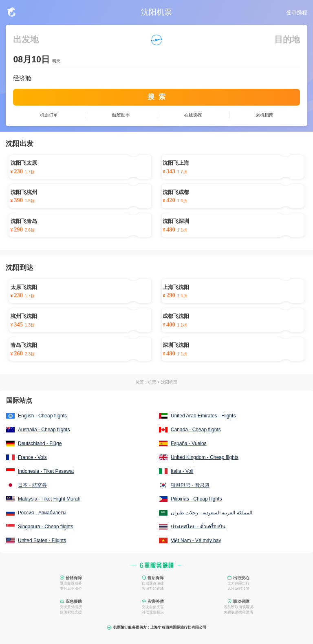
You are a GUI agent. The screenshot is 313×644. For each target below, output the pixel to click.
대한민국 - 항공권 (190, 485)
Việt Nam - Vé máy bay (196, 540)
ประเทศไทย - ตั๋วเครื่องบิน (198, 527)
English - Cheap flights (42, 416)
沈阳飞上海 (176, 163)
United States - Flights (42, 540)
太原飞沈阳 (24, 287)
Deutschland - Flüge (40, 443)
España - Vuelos (189, 443)
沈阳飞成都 (176, 192)
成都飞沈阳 (176, 316)
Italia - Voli (182, 471)
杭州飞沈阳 (24, 316)
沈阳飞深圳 (176, 221)
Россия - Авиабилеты (42, 513)
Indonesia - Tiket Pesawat (46, 471)
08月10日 (31, 60)
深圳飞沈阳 (176, 345)
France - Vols (32, 457)
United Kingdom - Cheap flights (205, 457)
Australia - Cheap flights (44, 430)
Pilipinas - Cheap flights (196, 499)
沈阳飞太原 (24, 163)
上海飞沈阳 (176, 287)
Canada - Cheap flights (196, 430)
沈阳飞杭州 (24, 192)
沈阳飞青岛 (24, 221)
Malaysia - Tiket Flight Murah (49, 499)
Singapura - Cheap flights (45, 527)
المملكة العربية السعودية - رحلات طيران (212, 513)
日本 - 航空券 (32, 485)
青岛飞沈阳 (24, 345)
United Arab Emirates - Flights (203, 416)
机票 (152, 382)
